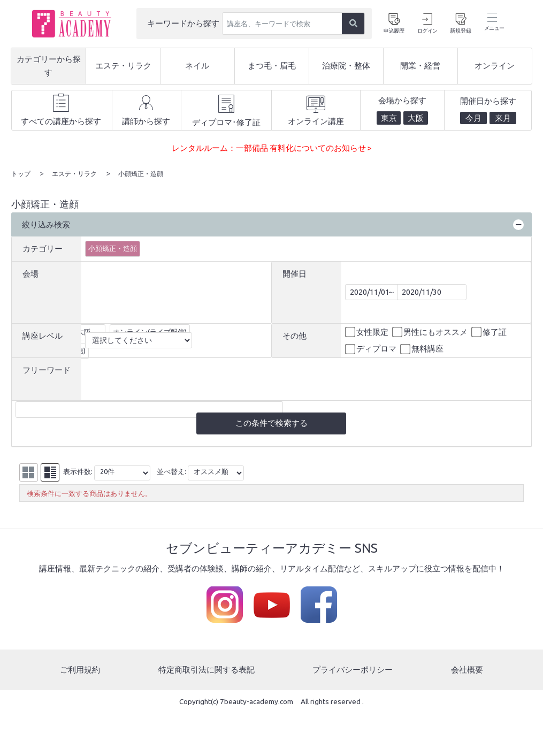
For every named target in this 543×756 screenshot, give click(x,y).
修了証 (490, 332)
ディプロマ (372, 348)
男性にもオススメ (431, 332)
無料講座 (423, 348)
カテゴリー (43, 248)
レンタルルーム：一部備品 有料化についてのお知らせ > (272, 148)
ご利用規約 (80, 670)
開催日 (295, 273)
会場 (30, 273)
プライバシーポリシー (353, 670)
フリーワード (47, 369)
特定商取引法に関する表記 (207, 670)
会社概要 (467, 670)
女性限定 (368, 332)
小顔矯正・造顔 (113, 248)
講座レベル (43, 335)
